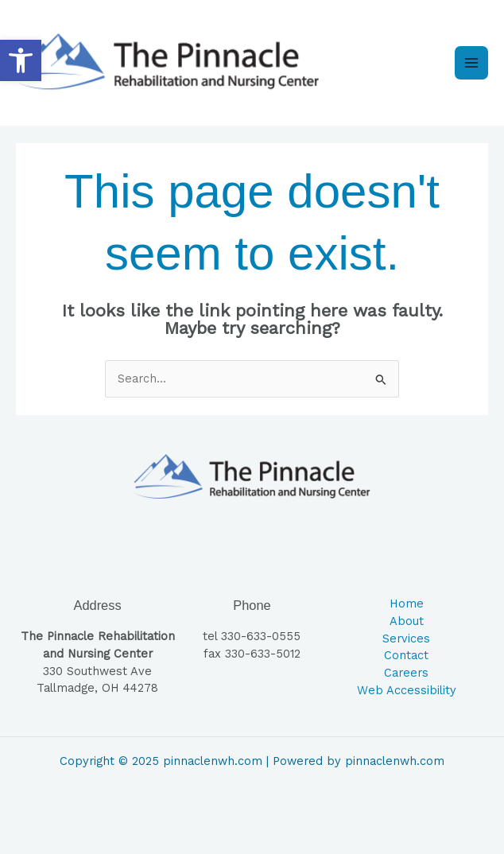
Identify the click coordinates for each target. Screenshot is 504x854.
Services (406, 639)
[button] (21, 60)
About (407, 621)
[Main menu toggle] (471, 63)
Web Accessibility (407, 690)
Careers (406, 673)
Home (407, 604)
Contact (406, 655)
